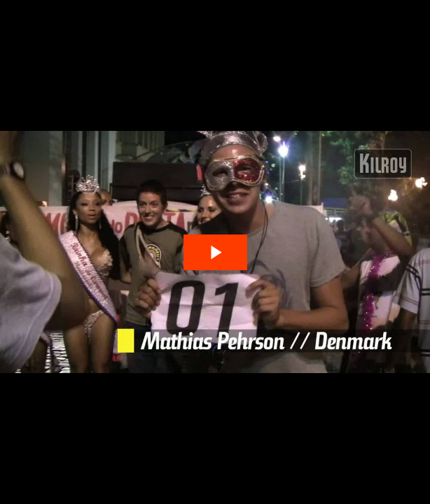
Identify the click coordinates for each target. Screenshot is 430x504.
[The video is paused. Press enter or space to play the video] (215, 252)
